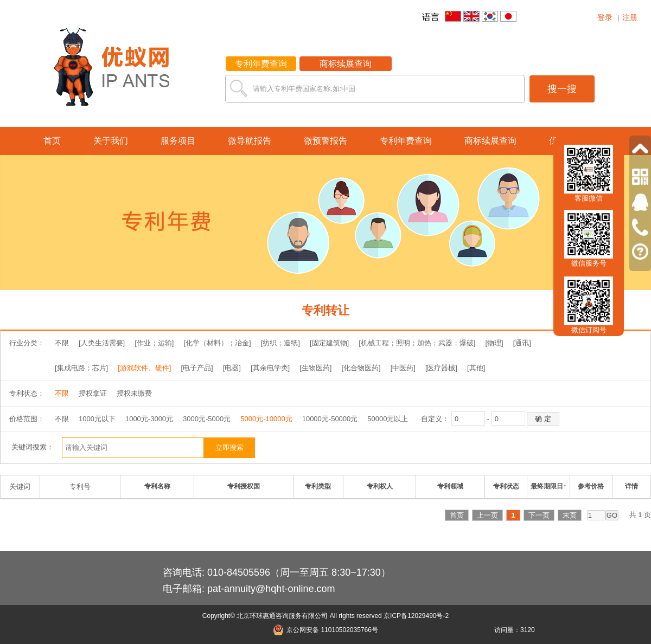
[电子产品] (197, 368)
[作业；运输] (154, 343)
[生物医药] (315, 368)
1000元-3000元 (149, 419)
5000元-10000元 (266, 419)
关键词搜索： (33, 447)
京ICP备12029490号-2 (416, 616)
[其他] (476, 368)
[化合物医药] (361, 368)
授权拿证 (93, 393)
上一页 (487, 515)
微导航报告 (250, 141)
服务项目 (178, 141)
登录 (605, 17)
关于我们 (111, 141)
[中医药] (403, 368)
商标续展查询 (346, 64)
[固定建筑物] (329, 343)
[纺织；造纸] (280, 343)
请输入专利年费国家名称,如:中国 (304, 89)
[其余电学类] (270, 368)
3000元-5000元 (207, 419)
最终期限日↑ (548, 486)
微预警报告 (325, 141)
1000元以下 (97, 419)
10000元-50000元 (330, 419)
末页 (570, 515)
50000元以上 (388, 419)
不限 (62, 343)
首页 (52, 141)
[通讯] (522, 343)
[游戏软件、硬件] (144, 368)
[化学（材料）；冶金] (217, 343)
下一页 (539, 515)
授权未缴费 (134, 393)
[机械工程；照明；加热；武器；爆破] (417, 343)
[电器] (232, 368)
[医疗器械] (441, 368)
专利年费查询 (261, 64)
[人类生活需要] (102, 343)
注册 (630, 17)
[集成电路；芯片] (81, 368)
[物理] (494, 343)
